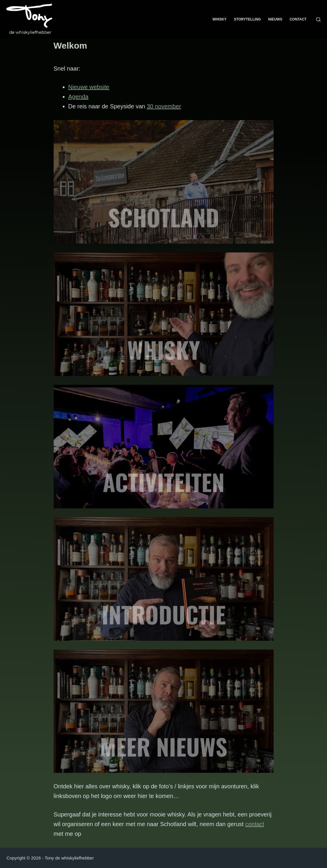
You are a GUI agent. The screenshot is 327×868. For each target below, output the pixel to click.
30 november (164, 106)
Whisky (219, 19)
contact (255, 824)
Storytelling (247, 19)
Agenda (78, 97)
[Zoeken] (318, 19)
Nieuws (275, 19)
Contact (298, 19)
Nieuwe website (89, 87)
